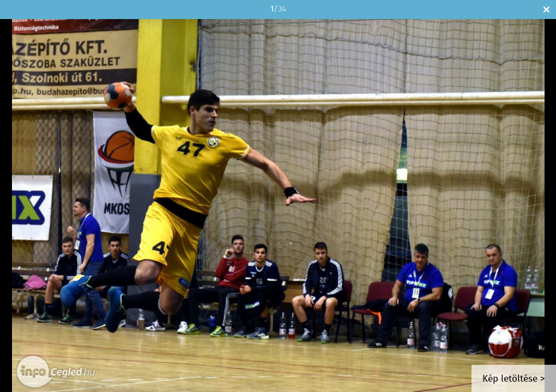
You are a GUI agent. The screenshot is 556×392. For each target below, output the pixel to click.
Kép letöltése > (514, 379)
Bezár (546, 10)
